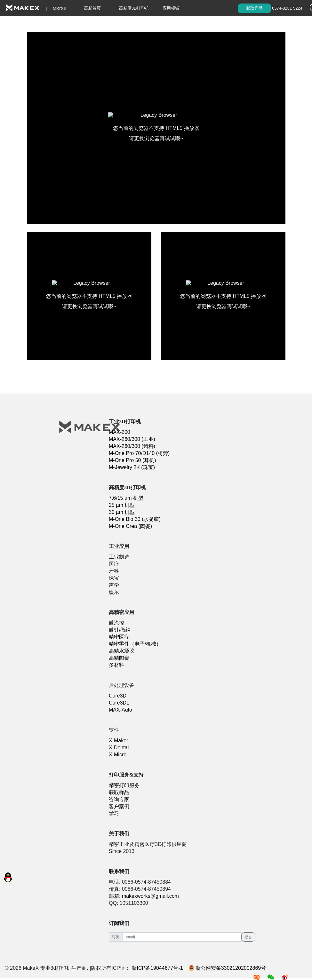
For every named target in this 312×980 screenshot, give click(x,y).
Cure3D (118, 696)
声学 (114, 585)
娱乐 (114, 592)
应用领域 (171, 8)
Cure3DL (119, 703)
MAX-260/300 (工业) (132, 439)
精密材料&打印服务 (23, 24)
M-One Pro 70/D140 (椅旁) (139, 453)
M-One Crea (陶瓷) (130, 526)
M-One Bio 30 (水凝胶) (135, 519)
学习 (143, 24)
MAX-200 (120, 432)
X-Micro (118, 755)
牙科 (114, 571)
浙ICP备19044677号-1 (157, 968)
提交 (248, 937)
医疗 (114, 564)
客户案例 (119, 806)
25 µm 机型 (122, 505)
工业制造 (119, 557)
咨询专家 (119, 799)
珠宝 (114, 578)
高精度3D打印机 (134, 8)
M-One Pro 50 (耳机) (132, 460)
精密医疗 (119, 637)
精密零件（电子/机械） (135, 644)
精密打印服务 (124, 785)
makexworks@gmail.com (150, 896)
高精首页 (92, 8)
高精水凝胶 (122, 651)
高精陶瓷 (119, 658)
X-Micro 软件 (84, 24)
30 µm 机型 (122, 512)
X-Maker (118, 741)
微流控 (116, 623)
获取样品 (254, 8)
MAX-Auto (120, 710)
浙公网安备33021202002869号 (228, 968)
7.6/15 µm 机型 (126, 498)
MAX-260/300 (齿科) (132, 446)
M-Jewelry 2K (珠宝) (132, 467)
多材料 (116, 665)
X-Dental (119, 748)
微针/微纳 (120, 630)
